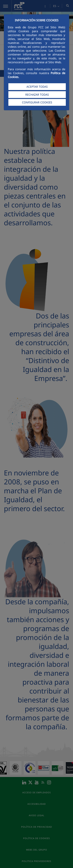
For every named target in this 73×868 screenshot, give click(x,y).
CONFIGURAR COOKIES (37, 102)
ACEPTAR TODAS (37, 87)
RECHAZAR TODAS (37, 95)
